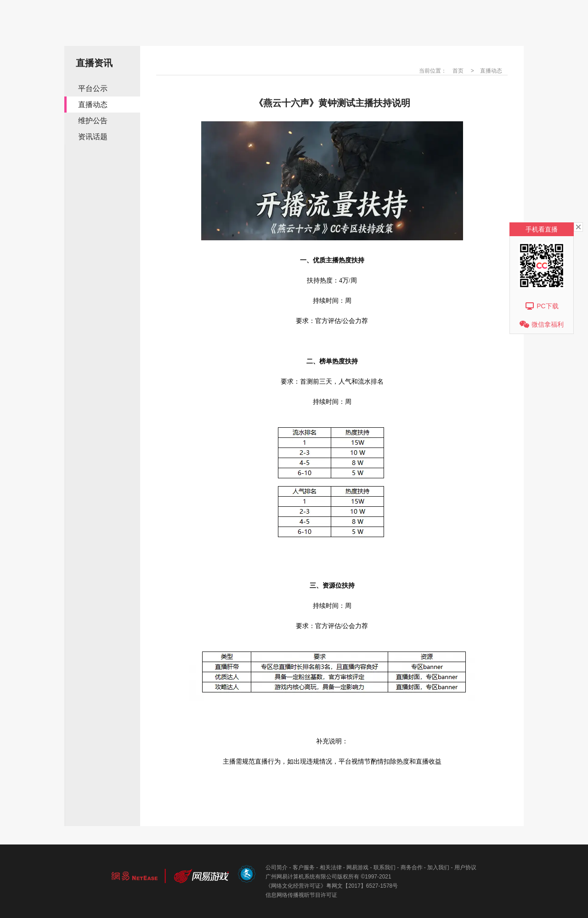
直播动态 (93, 105)
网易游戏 (357, 867)
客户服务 (304, 867)
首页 (458, 71)
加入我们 (438, 867)
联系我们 (384, 867)
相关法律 (331, 867)
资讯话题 (93, 137)
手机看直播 (542, 229)
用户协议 (465, 867)
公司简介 (277, 867)
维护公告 (93, 121)
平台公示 (93, 88)
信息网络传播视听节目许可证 (301, 895)
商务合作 (412, 867)
